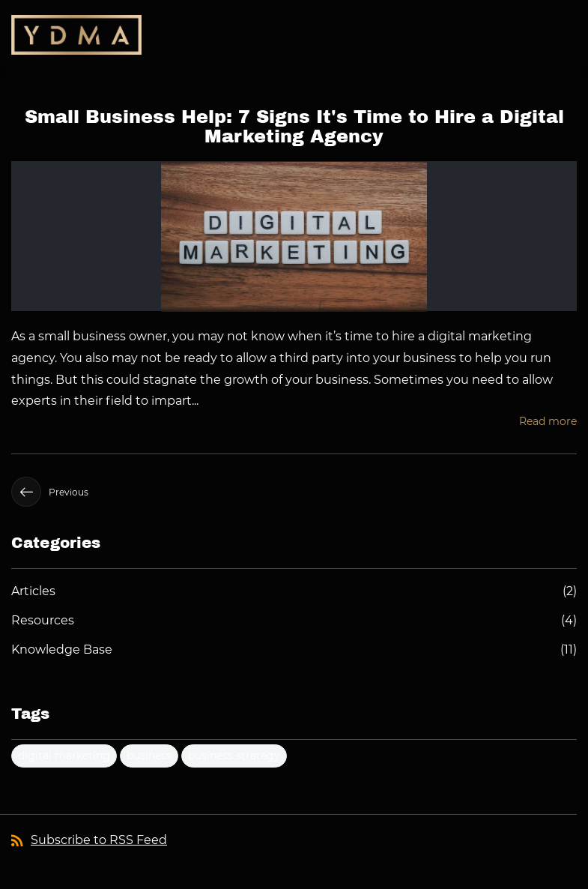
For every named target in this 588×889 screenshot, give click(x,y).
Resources (43, 620)
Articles (33, 591)
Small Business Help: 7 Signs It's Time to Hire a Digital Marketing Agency (294, 127)
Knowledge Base (62, 650)
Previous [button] (50, 492)
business (149, 756)
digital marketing (64, 756)
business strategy (234, 756)
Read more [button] (548, 421)
